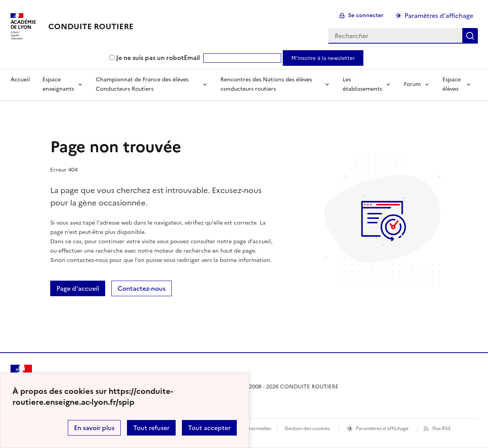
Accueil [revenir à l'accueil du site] (20, 80)
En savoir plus (94, 428)
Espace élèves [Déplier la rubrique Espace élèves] (452, 84)
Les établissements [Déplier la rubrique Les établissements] (362, 84)
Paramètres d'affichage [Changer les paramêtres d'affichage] (439, 16)
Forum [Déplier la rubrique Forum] (412, 84)
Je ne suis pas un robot (147, 58)
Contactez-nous (142, 288)
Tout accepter (209, 428)
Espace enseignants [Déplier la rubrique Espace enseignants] (58, 84)
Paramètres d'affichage (382, 429)
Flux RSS (441, 429)
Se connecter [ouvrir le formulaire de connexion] (366, 15)
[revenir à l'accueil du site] (91, 26)
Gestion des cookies (307, 429)
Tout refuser (151, 428)
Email (192, 58)
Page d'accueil (78, 288)
